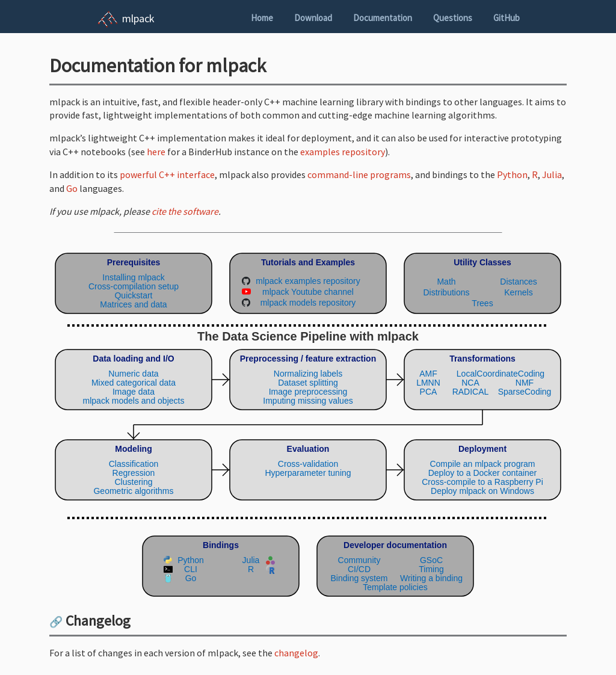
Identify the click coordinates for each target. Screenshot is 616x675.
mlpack (138, 18)
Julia (552, 174)
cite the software (185, 211)
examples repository (343, 152)
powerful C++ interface (167, 174)
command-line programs (359, 174)
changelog (296, 653)
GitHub (507, 18)
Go (72, 188)
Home (262, 18)
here (156, 152)
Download (313, 18)
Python (512, 174)
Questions (453, 18)
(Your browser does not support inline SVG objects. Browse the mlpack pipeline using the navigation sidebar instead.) (308, 422)
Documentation (383, 18)
